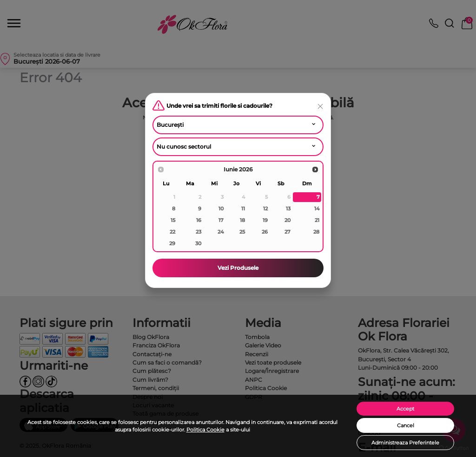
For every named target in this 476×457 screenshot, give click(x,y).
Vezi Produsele (238, 268)
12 (265, 209)
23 (198, 232)
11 (243, 209)
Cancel (406, 425)
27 (288, 232)
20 (288, 220)
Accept (405, 409)
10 (221, 209)
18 (242, 220)
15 (173, 220)
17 (221, 220)
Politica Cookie (205, 430)
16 (199, 220)
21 (317, 220)
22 (172, 232)
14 (317, 209)
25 (242, 232)
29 (172, 243)
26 (265, 232)
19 (265, 220)
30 (198, 243)
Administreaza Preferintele (405, 443)
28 (316, 232)
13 (288, 209)
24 (221, 232)
